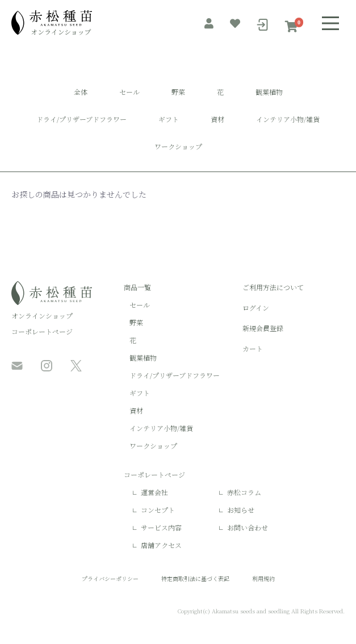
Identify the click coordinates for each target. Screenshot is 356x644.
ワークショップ (178, 146)
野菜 (178, 92)
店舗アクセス (161, 545)
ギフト (169, 119)
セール (129, 92)
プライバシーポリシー (110, 578)
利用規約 (263, 578)
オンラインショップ (42, 315)
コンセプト (158, 510)
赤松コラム (244, 492)
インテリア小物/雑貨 (288, 119)
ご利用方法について (273, 287)
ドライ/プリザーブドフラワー (81, 119)
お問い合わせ (248, 527)
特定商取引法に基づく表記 (195, 578)
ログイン (256, 308)
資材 (217, 119)
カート (253, 348)
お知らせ (241, 510)
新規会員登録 (263, 328)
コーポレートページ (42, 331)
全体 (81, 92)
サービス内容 (161, 527)
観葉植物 (269, 92)
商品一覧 (137, 287)
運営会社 (154, 492)
